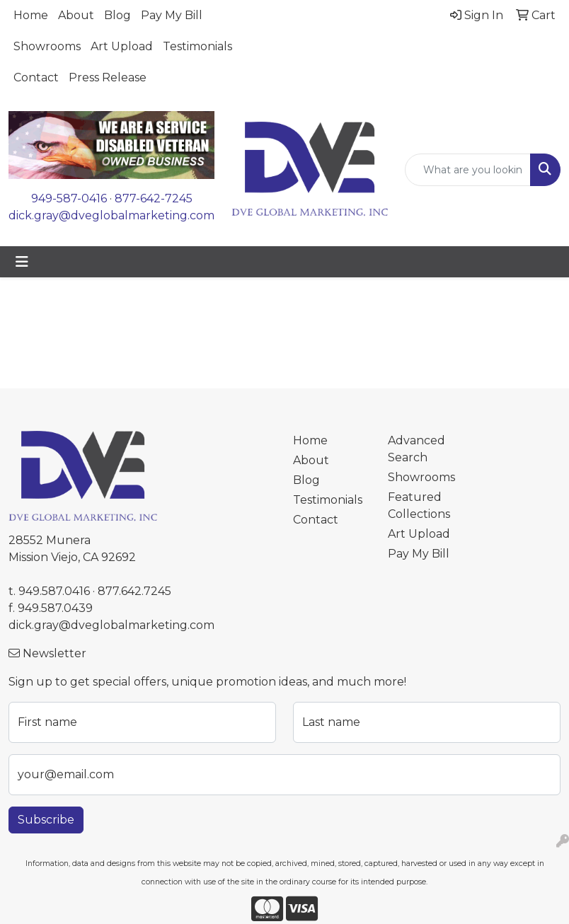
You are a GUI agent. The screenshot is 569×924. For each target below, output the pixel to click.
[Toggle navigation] (22, 262)
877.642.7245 (134, 591)
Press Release (108, 77)
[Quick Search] (468, 170)
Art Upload (122, 46)
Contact (36, 77)
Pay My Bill (172, 15)
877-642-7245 (154, 198)
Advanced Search (416, 449)
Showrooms (47, 46)
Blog (117, 15)
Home (31, 15)
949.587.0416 (54, 591)
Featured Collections (419, 506)
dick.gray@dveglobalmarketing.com (111, 215)
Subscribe (46, 820)
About (76, 15)
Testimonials (197, 46)
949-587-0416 (69, 198)
